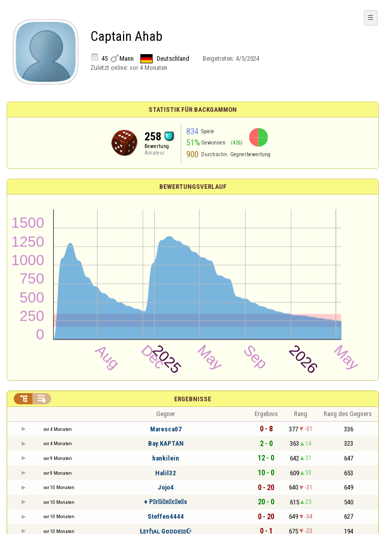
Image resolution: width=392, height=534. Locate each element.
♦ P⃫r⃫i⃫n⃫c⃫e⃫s (166, 502)
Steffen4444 (166, 516)
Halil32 (166, 473)
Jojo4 (166, 487)
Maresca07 (166, 429)
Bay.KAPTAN (166, 443)
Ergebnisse (193, 399)
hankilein (166, 458)
